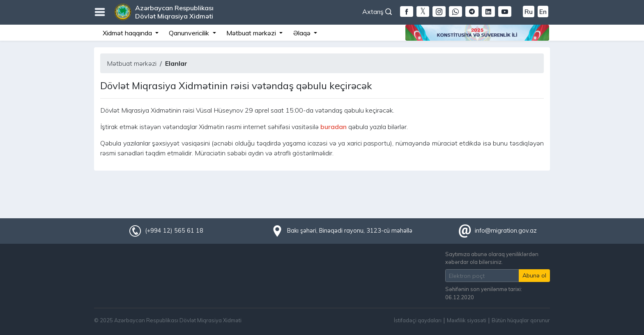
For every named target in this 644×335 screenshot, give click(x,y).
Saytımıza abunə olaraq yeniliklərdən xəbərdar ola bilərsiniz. (492, 258)
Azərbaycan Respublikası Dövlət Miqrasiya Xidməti (174, 12)
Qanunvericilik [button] (190, 33)
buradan (333, 127)
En (543, 12)
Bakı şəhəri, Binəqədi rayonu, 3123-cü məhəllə (350, 231)
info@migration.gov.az (506, 231)
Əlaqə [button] (303, 33)
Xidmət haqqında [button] (128, 33)
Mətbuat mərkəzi (132, 63)
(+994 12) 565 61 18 (174, 231)
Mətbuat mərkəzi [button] (252, 33)
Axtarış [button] (377, 12)
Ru (529, 12)
